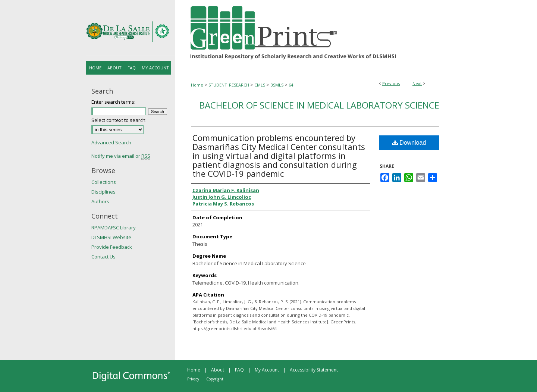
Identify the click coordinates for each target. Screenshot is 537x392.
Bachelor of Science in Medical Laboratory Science (319, 105)
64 (291, 85)
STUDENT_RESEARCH (229, 85)
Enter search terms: (113, 102)
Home (197, 85)
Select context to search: (119, 120)
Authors (100, 201)
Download (409, 143)
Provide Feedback (112, 247)
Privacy (193, 379)
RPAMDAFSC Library (114, 228)
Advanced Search (111, 142)
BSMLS (277, 85)
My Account (267, 370)
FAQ (239, 370)
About (218, 370)
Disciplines (103, 192)
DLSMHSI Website (111, 237)
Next (417, 83)
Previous (391, 83)
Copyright (215, 379)
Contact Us (103, 257)
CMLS (260, 85)
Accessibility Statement (314, 370)
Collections (104, 182)
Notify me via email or (121, 156)
